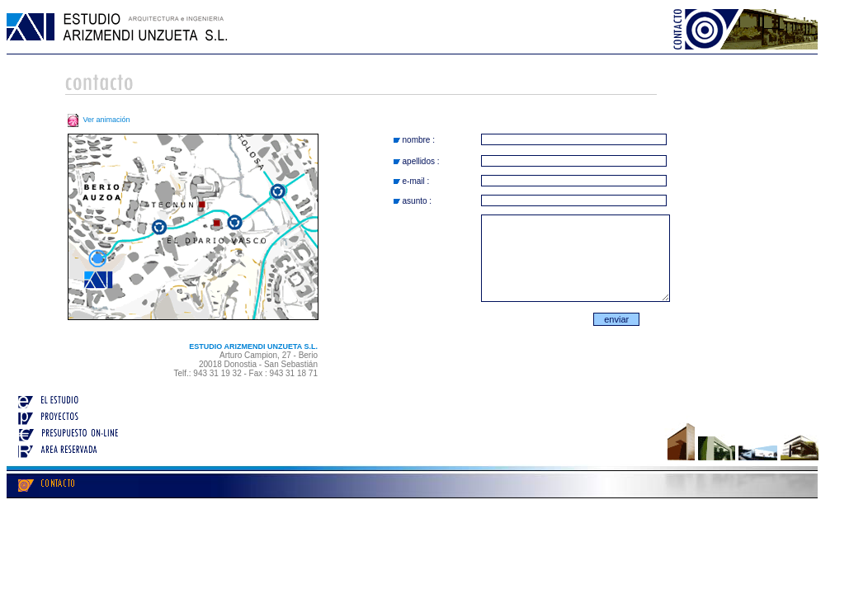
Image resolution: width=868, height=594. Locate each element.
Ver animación (98, 120)
